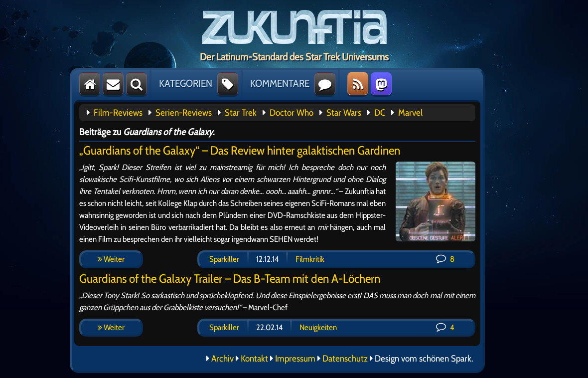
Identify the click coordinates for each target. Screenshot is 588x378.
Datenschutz (345, 359)
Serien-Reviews (184, 113)
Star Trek (241, 113)
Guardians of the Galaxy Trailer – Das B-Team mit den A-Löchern (230, 279)
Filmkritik (310, 259)
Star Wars (344, 113)
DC (380, 113)
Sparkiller (224, 259)
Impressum (295, 359)
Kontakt (254, 359)
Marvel (410, 113)
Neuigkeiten (318, 327)
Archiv (222, 359)
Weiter (111, 259)
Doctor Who (292, 113)
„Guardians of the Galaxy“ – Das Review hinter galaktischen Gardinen (240, 150)
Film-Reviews (118, 113)
